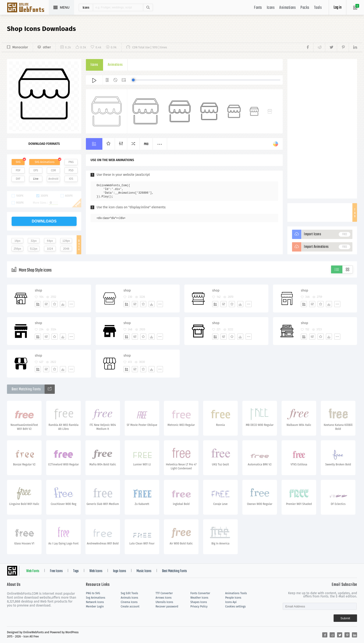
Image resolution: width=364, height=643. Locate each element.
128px (66, 241)
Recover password (167, 607)
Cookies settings (235, 607)
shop (38, 290)
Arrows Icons (164, 598)
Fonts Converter (200, 593)
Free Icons (56, 571)
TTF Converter (164, 593)
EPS (36, 170)
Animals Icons (129, 598)
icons (86, 7)
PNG (71, 162)
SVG (18, 162)
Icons (271, 8)
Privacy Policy (199, 607)
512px (34, 249)
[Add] (38, 304)
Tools (318, 8)
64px (50, 241)
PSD (71, 170)
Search (148, 7)
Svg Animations (96, 598)
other (47, 47)
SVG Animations (44, 162)
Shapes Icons (199, 602)
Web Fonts (33, 571)
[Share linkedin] (353, 47)
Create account (130, 607)
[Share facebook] (309, 47)
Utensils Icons (164, 602)
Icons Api (231, 602)
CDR (53, 170)
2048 (66, 249)
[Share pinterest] (343, 47)
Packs (305, 8)
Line (36, 179)
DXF (18, 179)
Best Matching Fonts (174, 571)
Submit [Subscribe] (345, 618)
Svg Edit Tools (129, 593)
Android (54, 179)
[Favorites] (55, 304)
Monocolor (20, 47)
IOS (71, 179)
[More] (71, 304)
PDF (18, 170)
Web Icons (96, 571)
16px (17, 241)
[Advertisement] (322, 129)
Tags (76, 571)
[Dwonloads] (63, 304)
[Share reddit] (319, 47)
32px (34, 241)
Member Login (95, 607)
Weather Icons (199, 598)
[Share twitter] (331, 47)
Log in (338, 8)
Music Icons (144, 571)
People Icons (233, 598)
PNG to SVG (93, 593)
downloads (44, 221)
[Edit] (46, 304)
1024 (50, 249)
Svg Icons (28, 8)
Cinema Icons (129, 602)
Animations (288, 8)
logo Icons (120, 571)
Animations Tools (236, 593)
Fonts (258, 8)
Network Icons (95, 602)
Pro (146, 144)
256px (18, 249)
